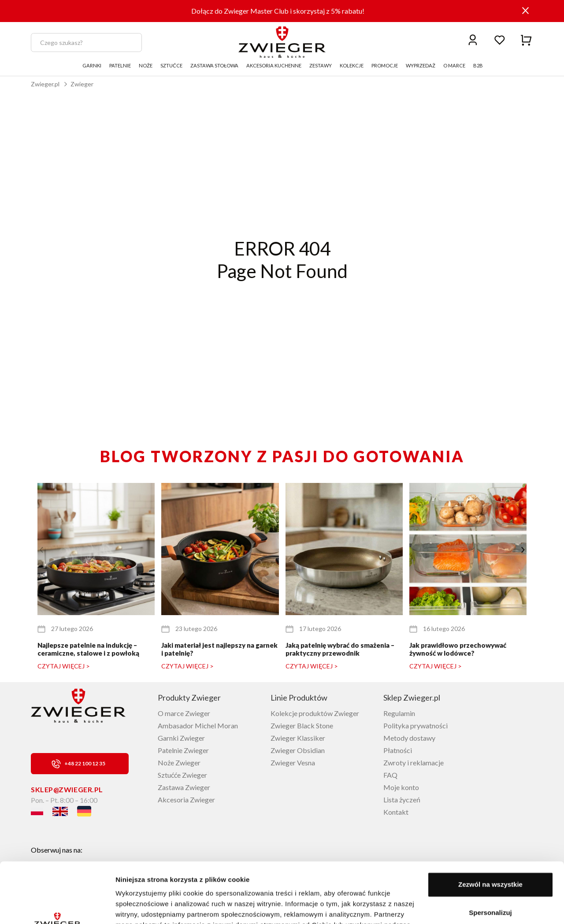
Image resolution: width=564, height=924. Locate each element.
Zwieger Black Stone (302, 725)
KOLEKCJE (352, 65)
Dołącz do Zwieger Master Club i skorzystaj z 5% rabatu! (278, 11)
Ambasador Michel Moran (198, 725)
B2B (478, 65)
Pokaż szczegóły (142, 907)
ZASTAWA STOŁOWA (214, 65)
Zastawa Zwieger (184, 787)
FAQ (390, 775)
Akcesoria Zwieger (186, 800)
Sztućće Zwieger (182, 775)
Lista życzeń (402, 800)
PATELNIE (120, 65)
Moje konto (401, 787)
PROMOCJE (385, 65)
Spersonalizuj (490, 859)
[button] (523, 550)
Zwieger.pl (45, 84)
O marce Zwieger (184, 713)
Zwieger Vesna (293, 763)
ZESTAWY (321, 65)
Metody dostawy (409, 738)
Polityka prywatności (416, 725)
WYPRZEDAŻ (421, 65)
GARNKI (92, 65)
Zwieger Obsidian (298, 750)
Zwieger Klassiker (298, 738)
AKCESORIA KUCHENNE (274, 65)
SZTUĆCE (171, 65)
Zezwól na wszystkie (490, 831)
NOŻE (146, 65)
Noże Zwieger (179, 763)
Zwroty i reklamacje (414, 763)
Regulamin (399, 713)
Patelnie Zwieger (183, 750)
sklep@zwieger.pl (67, 789)
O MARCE (454, 65)
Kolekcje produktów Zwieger (315, 713)
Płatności (398, 750)
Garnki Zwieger (181, 738)
